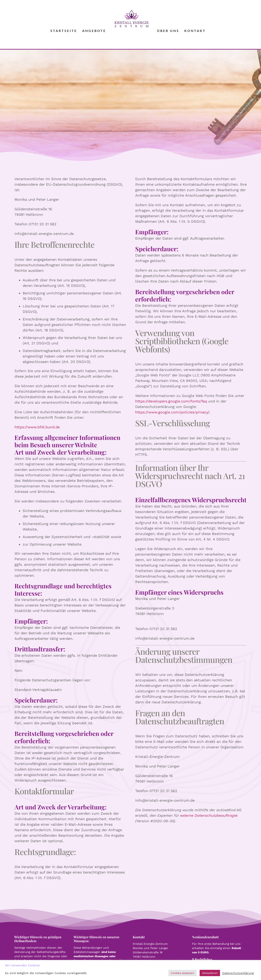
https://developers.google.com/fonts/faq (171, 401)
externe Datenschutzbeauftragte (209, 815)
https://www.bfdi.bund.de (37, 427)
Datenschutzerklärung (238, 973)
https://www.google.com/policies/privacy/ (172, 412)
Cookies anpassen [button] (182, 973)
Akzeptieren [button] (210, 973)
